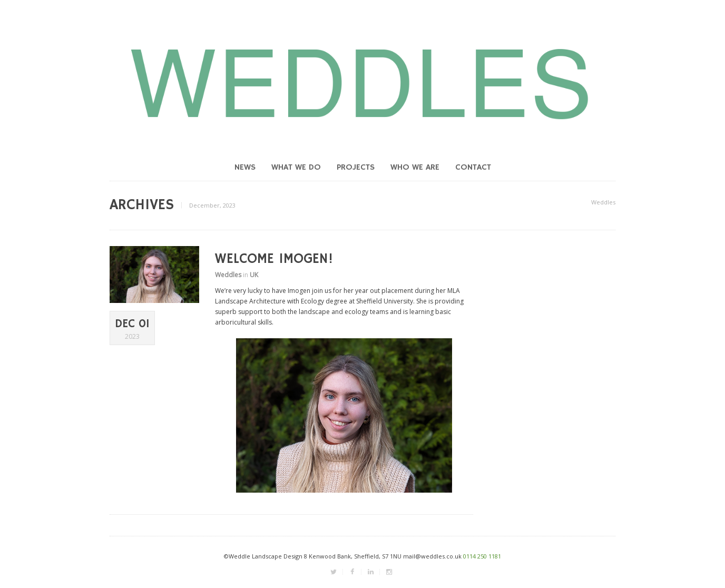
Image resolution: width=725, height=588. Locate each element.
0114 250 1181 (482, 556)
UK (254, 275)
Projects (356, 168)
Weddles (603, 202)
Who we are (415, 168)
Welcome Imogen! (274, 259)
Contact (473, 168)
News (245, 168)
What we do (296, 168)
